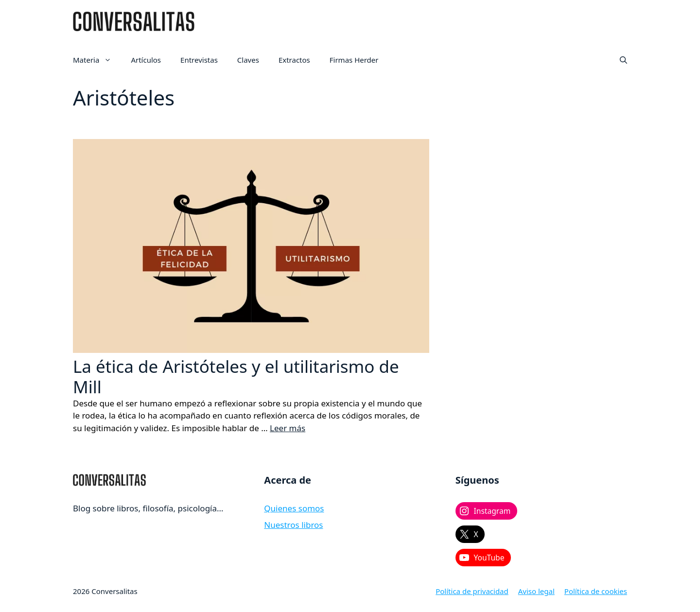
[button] (623, 60)
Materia (97, 60)
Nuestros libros (293, 525)
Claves (248, 60)
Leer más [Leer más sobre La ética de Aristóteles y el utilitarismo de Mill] (288, 428)
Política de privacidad (472, 591)
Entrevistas (199, 60)
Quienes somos (294, 508)
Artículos (146, 60)
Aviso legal (536, 591)
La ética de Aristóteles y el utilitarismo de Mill (236, 376)
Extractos (294, 60)
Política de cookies (596, 591)
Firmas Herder (354, 60)
